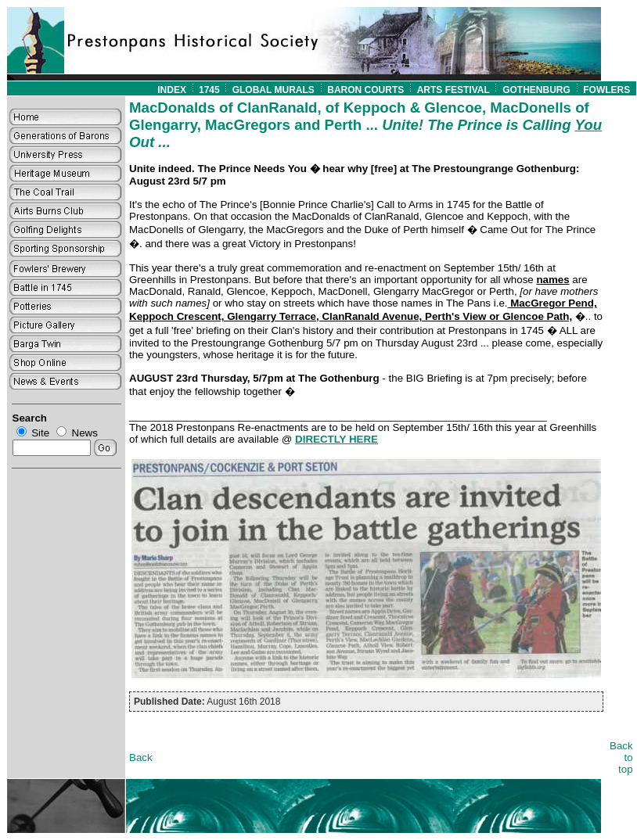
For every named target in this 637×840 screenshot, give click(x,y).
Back (141, 757)
